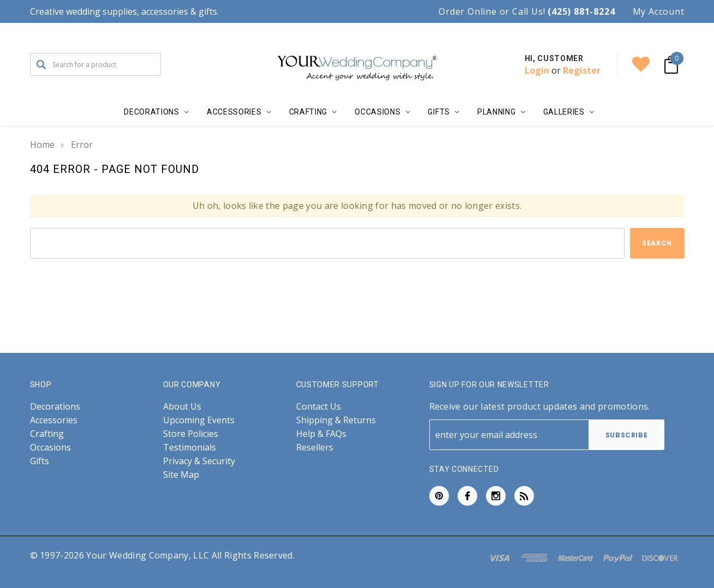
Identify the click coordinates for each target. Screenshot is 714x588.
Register (582, 70)
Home (42, 145)
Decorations (55, 407)
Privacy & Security (199, 461)
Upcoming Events (199, 420)
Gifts (40, 461)
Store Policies (191, 434)
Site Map (181, 475)
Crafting (47, 434)
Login (537, 70)
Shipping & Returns (336, 420)
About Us (182, 407)
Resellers (315, 448)
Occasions (50, 448)
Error (82, 145)
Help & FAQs (321, 434)
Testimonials (190, 448)
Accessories (54, 420)
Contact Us (319, 407)
